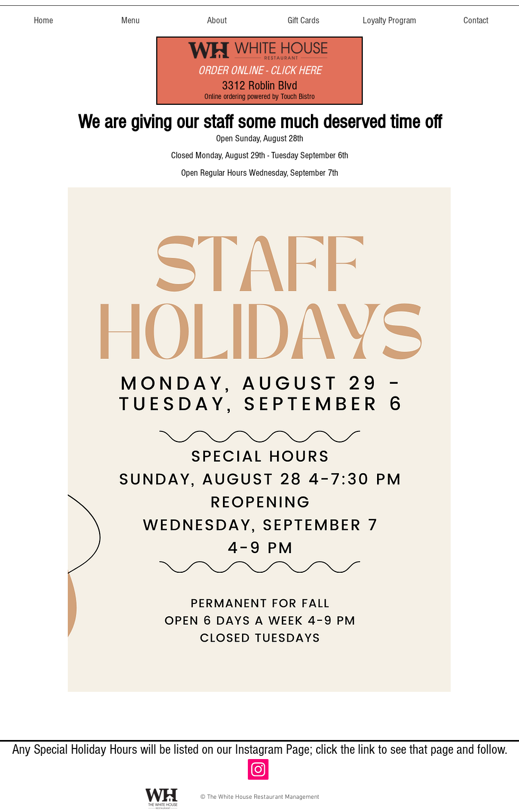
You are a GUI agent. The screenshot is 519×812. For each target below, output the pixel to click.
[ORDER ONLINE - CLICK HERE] (259, 71)
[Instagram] (258, 769)
